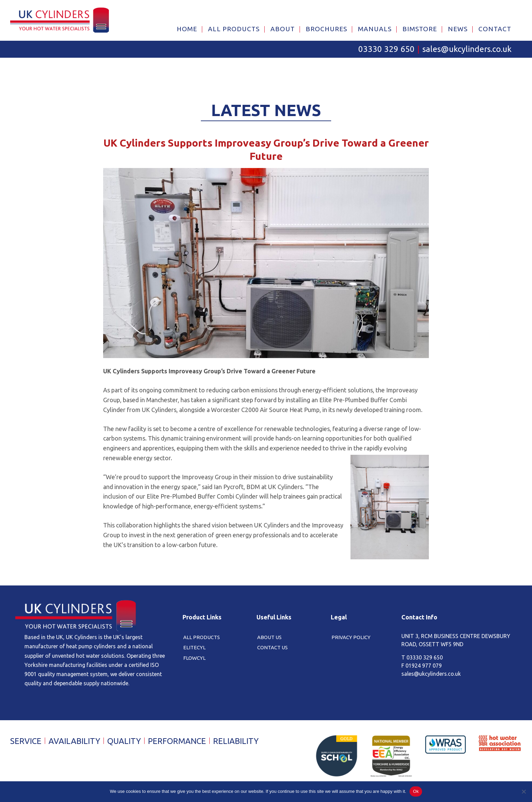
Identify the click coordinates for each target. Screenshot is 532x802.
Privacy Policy (351, 638)
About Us (269, 638)
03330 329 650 (386, 49)
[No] (524, 791)
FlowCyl (194, 658)
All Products (202, 638)
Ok (416, 791)
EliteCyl (194, 648)
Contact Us (272, 648)
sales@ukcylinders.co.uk (467, 49)
